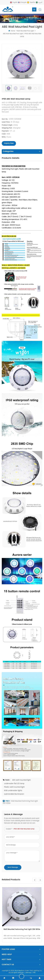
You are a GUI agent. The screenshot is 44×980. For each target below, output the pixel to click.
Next (40, 880)
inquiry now (9, 143)
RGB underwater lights (13, 791)
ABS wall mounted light (21, 780)
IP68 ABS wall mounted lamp (24, 829)
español (32, 2)
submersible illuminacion (14, 794)
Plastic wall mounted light (14, 787)
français (24, 2)
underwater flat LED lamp (14, 783)
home (12, 31)
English (15, 2)
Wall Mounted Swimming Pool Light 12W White (20, 802)
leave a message (22, 976)
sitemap (28, 973)
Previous (34, 880)
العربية (40, 2)
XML (34, 973)
